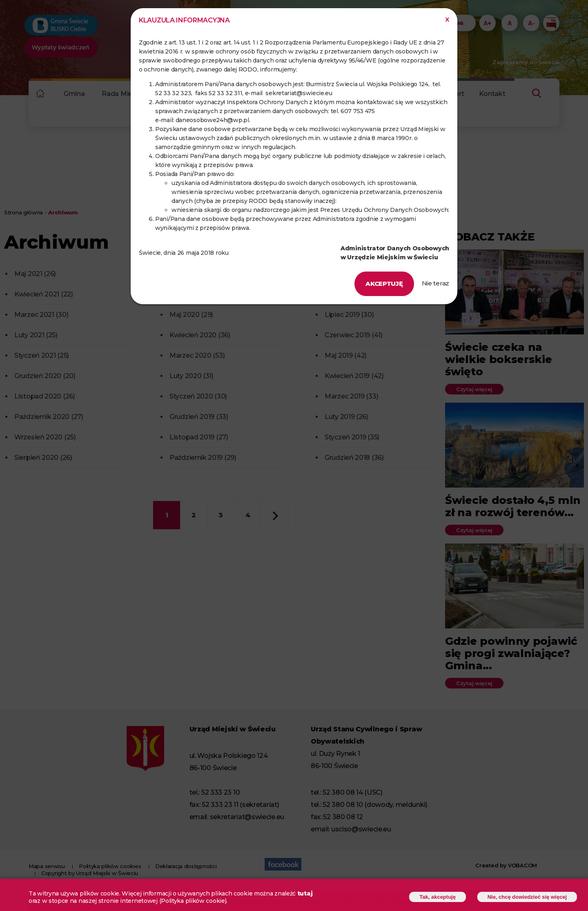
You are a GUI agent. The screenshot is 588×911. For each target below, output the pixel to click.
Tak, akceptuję (438, 898)
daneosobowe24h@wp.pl (212, 120)
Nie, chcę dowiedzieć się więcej (527, 898)
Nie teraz (435, 283)
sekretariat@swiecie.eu (299, 93)
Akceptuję (384, 284)
